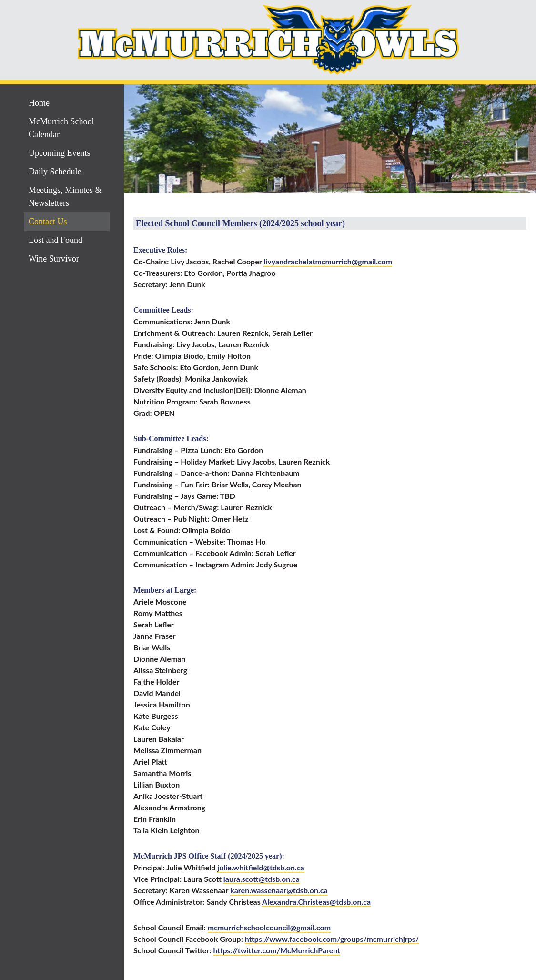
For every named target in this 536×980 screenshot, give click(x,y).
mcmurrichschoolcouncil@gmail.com (269, 927)
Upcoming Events (59, 153)
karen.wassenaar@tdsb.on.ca (279, 890)
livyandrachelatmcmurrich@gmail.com (328, 261)
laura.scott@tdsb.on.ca (262, 879)
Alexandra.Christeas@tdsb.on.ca (316, 902)
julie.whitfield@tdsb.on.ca (261, 867)
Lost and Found (56, 240)
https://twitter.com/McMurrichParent (277, 950)
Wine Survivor (54, 259)
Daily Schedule (55, 172)
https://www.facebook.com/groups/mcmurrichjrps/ (332, 939)
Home (39, 103)
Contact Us (48, 222)
